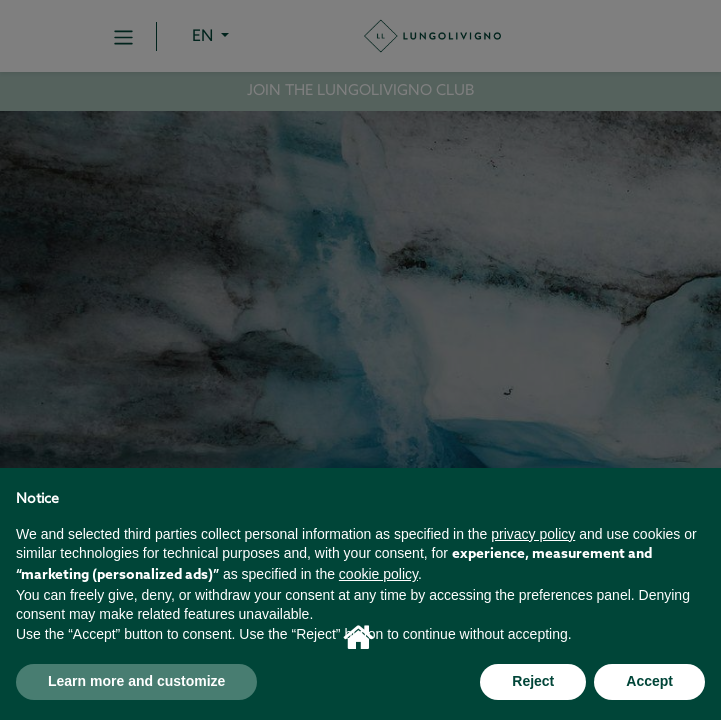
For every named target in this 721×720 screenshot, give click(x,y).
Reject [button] (533, 681)
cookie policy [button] (378, 574)
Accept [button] (649, 681)
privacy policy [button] (533, 534)
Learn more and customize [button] (136, 681)
